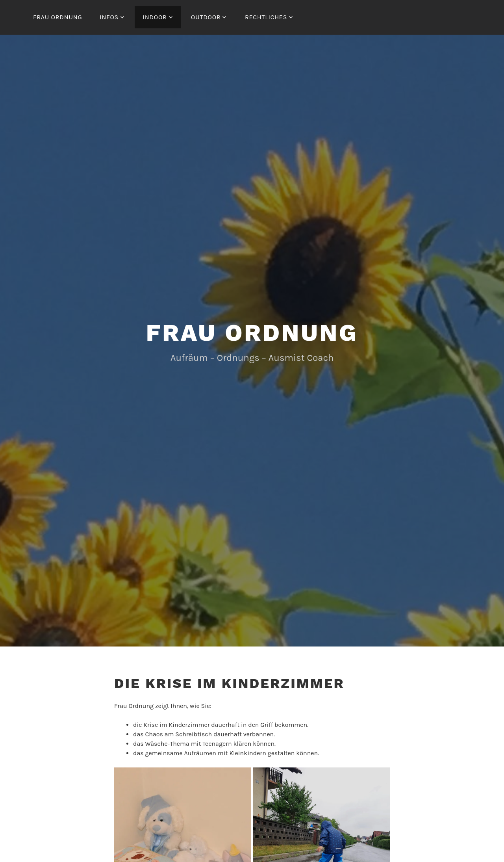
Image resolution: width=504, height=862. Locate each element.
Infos (109, 17)
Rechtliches (266, 17)
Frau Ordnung (58, 17)
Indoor (155, 17)
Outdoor (206, 17)
